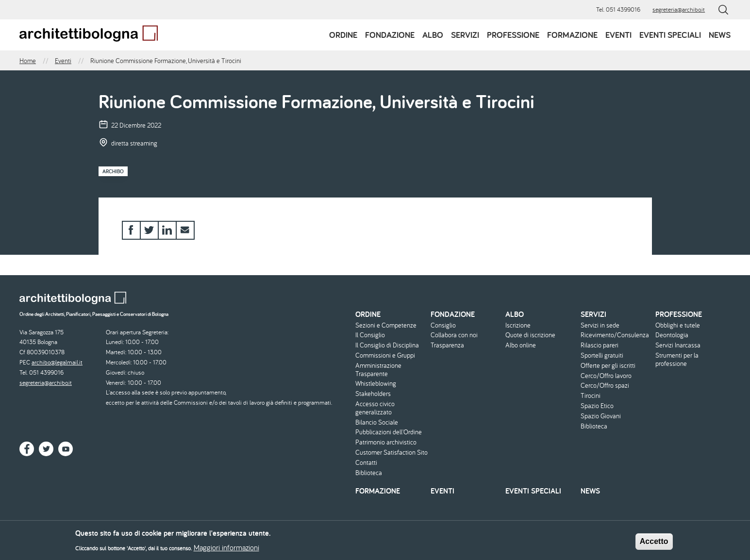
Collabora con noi (454, 335)
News (720, 35)
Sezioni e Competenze (386, 325)
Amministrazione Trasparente (378, 370)
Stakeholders (373, 394)
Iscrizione (518, 325)
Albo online (521, 345)
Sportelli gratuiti (602, 355)
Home (28, 61)
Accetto (654, 545)
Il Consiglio (370, 335)
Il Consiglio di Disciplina (387, 345)
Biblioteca (369, 473)
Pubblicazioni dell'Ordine (389, 432)
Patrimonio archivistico (386, 442)
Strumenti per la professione (677, 360)
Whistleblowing (376, 384)
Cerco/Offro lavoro (606, 376)
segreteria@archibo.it (679, 9)
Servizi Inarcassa (678, 345)
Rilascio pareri (600, 345)
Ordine (343, 35)
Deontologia (672, 335)
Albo (433, 35)
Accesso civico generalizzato (375, 408)
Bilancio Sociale (377, 422)
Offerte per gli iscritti (608, 366)
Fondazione (390, 35)
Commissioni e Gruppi (385, 355)
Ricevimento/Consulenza (615, 335)
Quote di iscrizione (530, 335)
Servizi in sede (600, 325)
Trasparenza (447, 345)
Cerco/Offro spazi (605, 386)
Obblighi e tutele (678, 325)
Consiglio (443, 325)
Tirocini (591, 396)
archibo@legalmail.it (57, 362)
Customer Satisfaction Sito (392, 453)
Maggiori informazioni (226, 550)
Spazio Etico (597, 406)
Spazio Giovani (601, 416)
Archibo (113, 171)
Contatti (366, 463)
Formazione (572, 35)
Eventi (618, 35)
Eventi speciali (670, 35)
